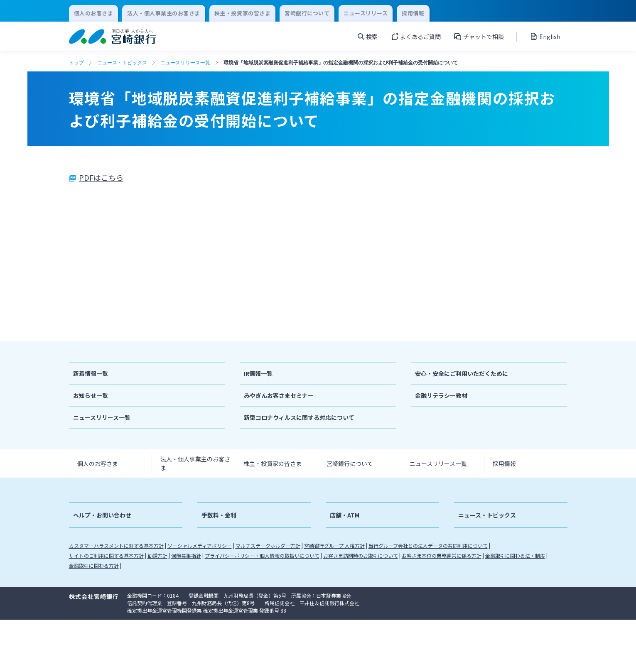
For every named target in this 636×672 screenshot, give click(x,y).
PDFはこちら (101, 177)
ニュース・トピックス (122, 63)
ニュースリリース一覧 (185, 63)
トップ (76, 63)
